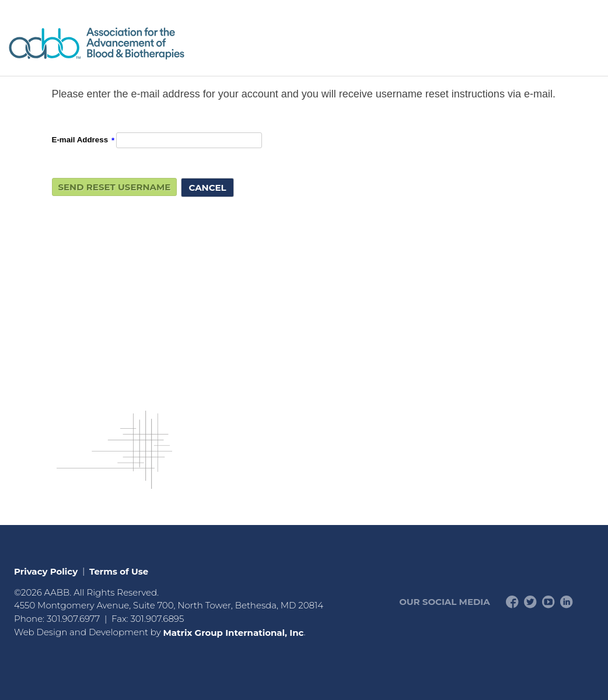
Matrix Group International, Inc (233, 632)
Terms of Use (119, 571)
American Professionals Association (130, 43)
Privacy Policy (46, 571)
